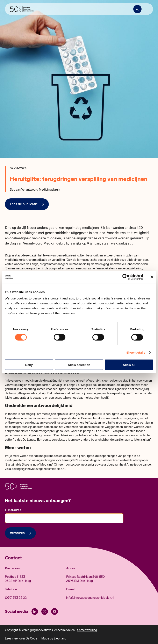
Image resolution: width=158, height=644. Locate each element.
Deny (29, 365)
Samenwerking (87, 630)
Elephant (60, 638)
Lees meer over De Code (21, 638)
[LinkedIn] (35, 611)
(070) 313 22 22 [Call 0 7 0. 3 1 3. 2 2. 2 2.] (16, 598)
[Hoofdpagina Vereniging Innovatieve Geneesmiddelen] (22, 9)
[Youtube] (55, 611)
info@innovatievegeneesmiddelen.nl (90, 598)
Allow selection (79, 365)
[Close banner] (152, 277)
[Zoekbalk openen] (137, 9)
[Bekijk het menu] (147, 9)
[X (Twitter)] (45, 611)
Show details (136, 352)
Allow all (129, 365)
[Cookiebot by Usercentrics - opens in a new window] (125, 277)
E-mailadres (14, 510)
